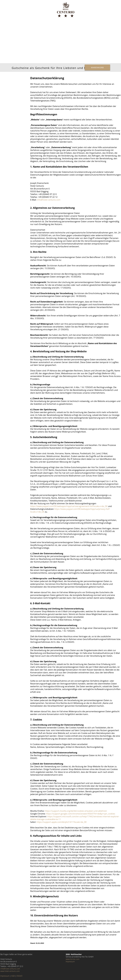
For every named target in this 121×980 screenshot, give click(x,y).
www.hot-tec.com (73, 959)
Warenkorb (97, 67)
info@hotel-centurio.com (49, 200)
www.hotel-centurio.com (10, 971)
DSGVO (19, 976)
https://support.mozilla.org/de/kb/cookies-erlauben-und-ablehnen (76, 811)
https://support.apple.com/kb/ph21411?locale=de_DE (62, 822)
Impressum (5, 976)
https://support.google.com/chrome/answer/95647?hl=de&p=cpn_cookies (81, 814)
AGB (13, 976)
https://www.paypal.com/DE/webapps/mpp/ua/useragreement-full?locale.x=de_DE (69, 506)
